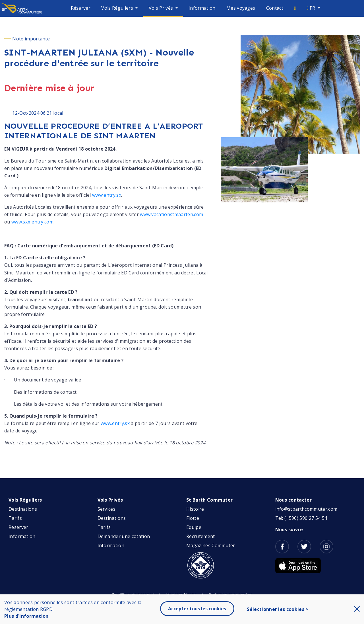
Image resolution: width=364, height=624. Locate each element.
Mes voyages (241, 8)
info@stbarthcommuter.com (306, 509)
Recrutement (201, 536)
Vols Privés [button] (162, 8)
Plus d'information (26, 616)
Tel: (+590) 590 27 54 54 (301, 518)
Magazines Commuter (211, 545)
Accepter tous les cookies (197, 609)
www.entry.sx (107, 195)
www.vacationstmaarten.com (171, 214)
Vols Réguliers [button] (118, 8)
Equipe (194, 527)
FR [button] (312, 8)
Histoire (195, 509)
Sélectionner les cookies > (278, 609)
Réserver (81, 8)
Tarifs (15, 518)
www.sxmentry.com (32, 222)
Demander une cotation (124, 536)
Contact (275, 8)
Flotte (193, 518)
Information (202, 8)
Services (107, 509)
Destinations (23, 509)
